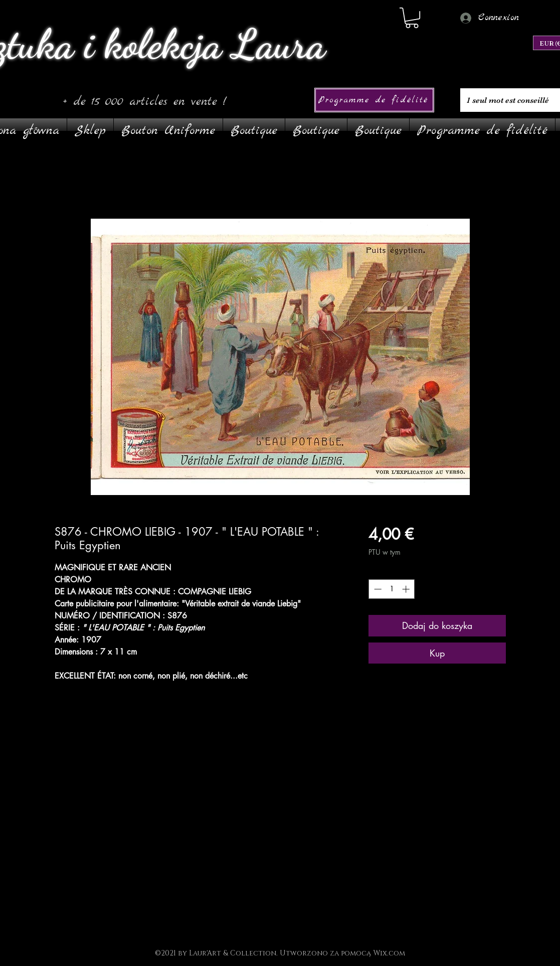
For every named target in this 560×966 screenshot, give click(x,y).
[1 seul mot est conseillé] (509, 100)
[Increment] (407, 589)
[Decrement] (377, 589)
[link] (412, 18)
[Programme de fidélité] (374, 100)
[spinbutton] (392, 589)
